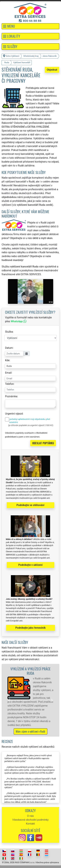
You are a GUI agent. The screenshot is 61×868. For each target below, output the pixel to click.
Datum (9, 348)
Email (8, 373)
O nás (30, 816)
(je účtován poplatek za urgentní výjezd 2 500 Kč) (31, 425)
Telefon (9, 384)
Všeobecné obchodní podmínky (30, 820)
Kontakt (30, 824)
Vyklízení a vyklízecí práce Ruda (30, 671)
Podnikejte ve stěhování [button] (30, 505)
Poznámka (11, 396)
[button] (30, 26)
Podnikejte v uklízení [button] (30, 565)
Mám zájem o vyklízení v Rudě (30, 731)
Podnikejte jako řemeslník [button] (30, 628)
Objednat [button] (52, 70)
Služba (9, 332)
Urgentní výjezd (14, 414)
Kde (7, 360)
